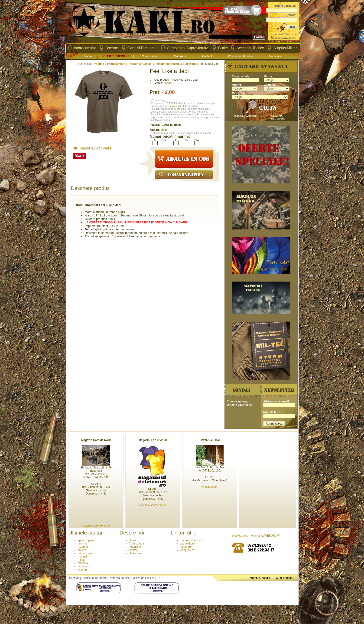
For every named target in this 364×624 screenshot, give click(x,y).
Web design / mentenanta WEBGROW (256, 536)
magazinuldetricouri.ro (194, 540)
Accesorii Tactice (250, 48)
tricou (81, 560)
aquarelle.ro (187, 544)
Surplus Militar (285, 48)
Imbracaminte (85, 48)
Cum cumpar (150, 56)
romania (83, 563)
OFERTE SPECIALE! (117, 56)
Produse (98, 64)
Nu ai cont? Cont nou (284, 34)
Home (88, 56)
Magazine (180, 56)
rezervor (83, 547)
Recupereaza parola (283, 38)
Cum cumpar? (285, 578)
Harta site (275, 56)
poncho (82, 544)
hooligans (84, 566)
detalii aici (174, 106)
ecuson (82, 570)
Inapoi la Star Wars (92, 148)
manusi (82, 557)
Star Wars (189, 64)
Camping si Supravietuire (188, 48)
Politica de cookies (143, 578)
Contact (207, 56)
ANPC (161, 578)
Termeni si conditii (259, 578)
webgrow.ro (187, 550)
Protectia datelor (119, 578)
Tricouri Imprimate (167, 64)
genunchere (85, 553)
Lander (168, 83)
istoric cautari (245, 116)
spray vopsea (86, 540)
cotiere (82, 550)
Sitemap (74, 578)
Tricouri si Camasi (140, 64)
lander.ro (185, 547)
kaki (164, 130)
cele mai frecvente (277, 117)
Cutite (223, 48)
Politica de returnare (240, 56)
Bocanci (112, 48)
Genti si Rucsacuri (143, 48)
